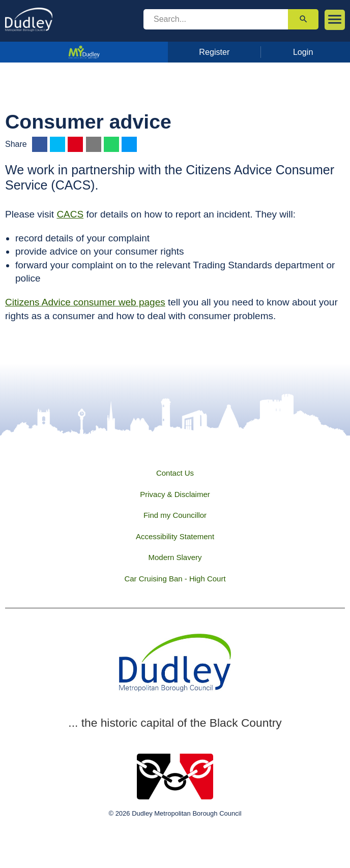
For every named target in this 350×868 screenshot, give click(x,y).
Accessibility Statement (175, 536)
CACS (70, 214)
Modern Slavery (175, 557)
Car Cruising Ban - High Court (175, 579)
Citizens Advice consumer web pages (85, 302)
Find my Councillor (175, 515)
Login (303, 52)
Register (214, 52)
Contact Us (175, 473)
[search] (216, 19)
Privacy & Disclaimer (175, 494)
